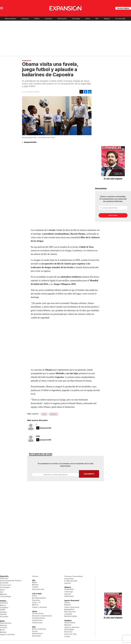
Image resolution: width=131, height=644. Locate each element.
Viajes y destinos (72, 627)
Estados (3, 612)
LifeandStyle (6, 597)
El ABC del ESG (71, 581)
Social (35, 631)
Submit (89, 474)
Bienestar (69, 632)
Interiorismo (37, 623)
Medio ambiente (39, 629)
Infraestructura (39, 618)
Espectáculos (6, 623)
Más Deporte (70, 612)
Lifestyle (68, 614)
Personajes (69, 629)
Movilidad (36, 636)
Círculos (4, 628)
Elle (34, 580)
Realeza (3, 625)
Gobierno (4, 603)
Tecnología (76, 19)
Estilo (44, 414)
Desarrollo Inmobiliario (42, 616)
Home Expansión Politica (11, 581)
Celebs (35, 587)
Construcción (38, 613)
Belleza (3, 632)
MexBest (68, 620)
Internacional (62, 19)
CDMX (3, 610)
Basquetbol (69, 609)
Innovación (69, 579)
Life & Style (37, 594)
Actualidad (69, 589)
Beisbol (68, 605)
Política (37, 19)
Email (55, 475)
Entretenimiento (39, 598)
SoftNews (53, 414)
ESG (97, 19)
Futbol (67, 603)
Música (35, 605)
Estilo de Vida (70, 634)
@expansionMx (30, 142)
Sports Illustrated (72, 600)
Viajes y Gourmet (7, 635)
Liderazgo (69, 592)
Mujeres (107, 19)
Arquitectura (37, 620)
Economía (48, 19)
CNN (38, 436)
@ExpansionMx (46, 428)
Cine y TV (36, 603)
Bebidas (68, 625)
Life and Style (120, 19)
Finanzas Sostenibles (74, 576)
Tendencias (27, 61)
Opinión (3, 614)
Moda (2, 630)
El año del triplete (113, 179)
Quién (2, 621)
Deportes (36, 600)
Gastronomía (70, 623)
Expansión (4, 576)
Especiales (69, 596)
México (3, 605)
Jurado (67, 636)
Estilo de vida (38, 589)
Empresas (25, 19)
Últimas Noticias (10, 19)
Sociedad (4, 617)
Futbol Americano (72, 607)
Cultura (35, 576)
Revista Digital (123, 8)
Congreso (4, 608)
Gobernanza (37, 634)
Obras (88, 19)
